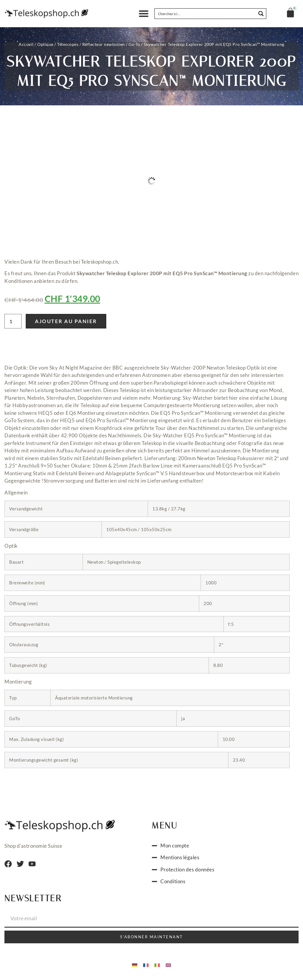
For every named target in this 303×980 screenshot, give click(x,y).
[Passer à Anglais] (168, 965)
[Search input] (206, 14)
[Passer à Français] (146, 965)
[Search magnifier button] (261, 14)
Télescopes (68, 44)
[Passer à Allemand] (135, 965)
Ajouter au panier (66, 321)
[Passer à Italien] (157, 965)
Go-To (134, 44)
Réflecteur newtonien (104, 44)
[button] (144, 14)
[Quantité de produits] (13, 321)
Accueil (26, 44)
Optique (45, 44)
